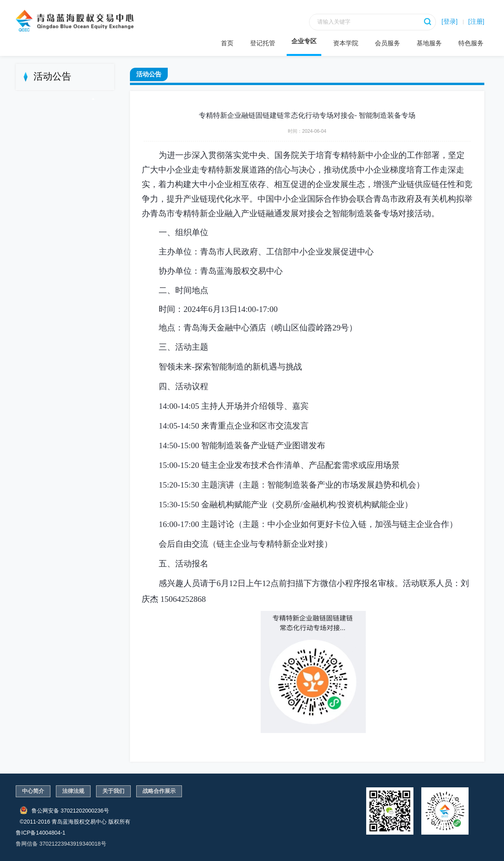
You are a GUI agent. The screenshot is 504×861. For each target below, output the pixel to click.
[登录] (449, 21)
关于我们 (113, 791)
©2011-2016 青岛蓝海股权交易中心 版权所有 (75, 822)
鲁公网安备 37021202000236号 (64, 810)
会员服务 (387, 43)
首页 (227, 43)
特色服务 (471, 43)
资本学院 (346, 43)
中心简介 (33, 791)
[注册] (476, 21)
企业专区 (304, 41)
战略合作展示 (159, 791)
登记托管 (263, 43)
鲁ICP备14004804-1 (41, 833)
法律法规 (73, 791)
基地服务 (429, 43)
